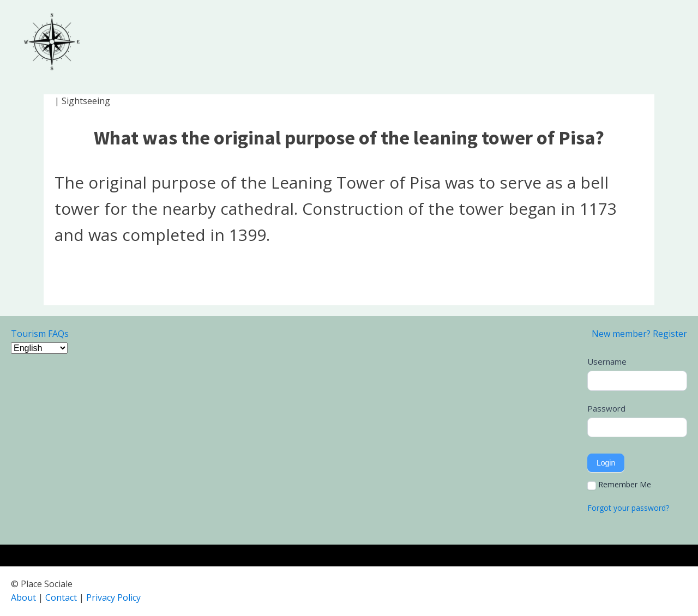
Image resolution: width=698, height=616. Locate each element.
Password (606, 408)
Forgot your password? (628, 508)
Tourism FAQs (40, 334)
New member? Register (639, 334)
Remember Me (619, 485)
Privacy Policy (113, 597)
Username (607, 361)
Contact (61, 597)
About (23, 597)
